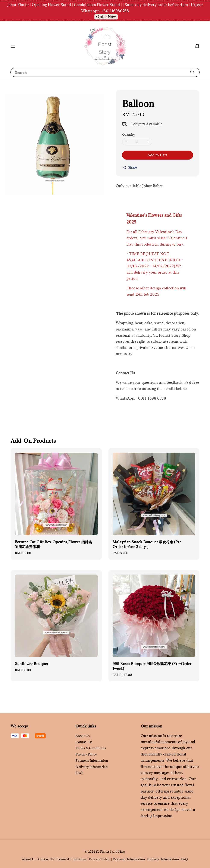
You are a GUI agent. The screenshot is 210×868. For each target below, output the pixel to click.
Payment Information (92, 761)
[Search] (192, 72)
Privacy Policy (86, 754)
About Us (83, 736)
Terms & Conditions (91, 748)
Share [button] (130, 167)
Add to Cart (158, 155)
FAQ (79, 773)
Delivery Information (92, 767)
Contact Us (84, 742)
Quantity (129, 135)
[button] (13, 46)
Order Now (106, 17)
